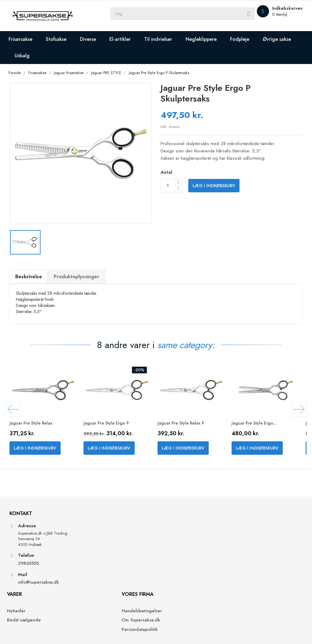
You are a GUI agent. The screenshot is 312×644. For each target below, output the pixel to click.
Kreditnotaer (248, 575)
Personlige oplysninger (259, 556)
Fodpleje (244, 39)
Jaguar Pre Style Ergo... (261, 427)
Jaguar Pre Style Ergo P (113, 427)
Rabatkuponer (249, 593)
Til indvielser (162, 39)
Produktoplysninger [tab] (80, 275)
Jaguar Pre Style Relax (37, 427)
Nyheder (96, 556)
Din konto (248, 540)
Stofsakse (60, 39)
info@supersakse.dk (43, 613)
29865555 (32, 594)
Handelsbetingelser (181, 556)
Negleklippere (205, 39)
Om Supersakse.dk (180, 566)
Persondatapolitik (179, 575)
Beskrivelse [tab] (32, 275)
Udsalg (68, 56)
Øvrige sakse (33, 56)
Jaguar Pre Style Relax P (187, 427)
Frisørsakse (25, 39)
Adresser (244, 584)
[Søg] (211, 16)
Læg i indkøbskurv (214, 187)
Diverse (92, 39)
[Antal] (168, 187)
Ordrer (242, 566)
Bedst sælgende (104, 566)
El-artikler (124, 39)
